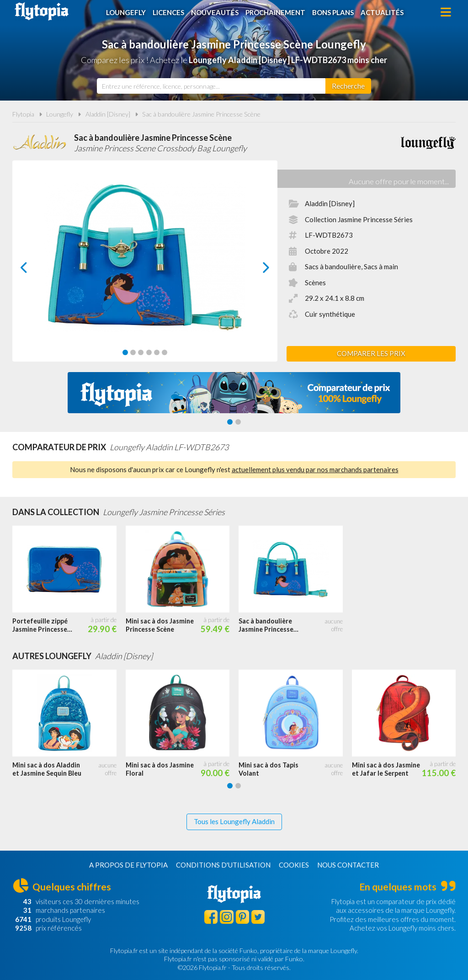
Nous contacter (348, 865)
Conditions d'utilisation (223, 865)
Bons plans (333, 12)
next (256, 270)
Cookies (294, 865)
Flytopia (42, 11)
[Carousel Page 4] (149, 352)
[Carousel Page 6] (165, 352)
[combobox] (211, 86)
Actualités (382, 12)
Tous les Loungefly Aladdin (234, 821)
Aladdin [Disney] (108, 114)
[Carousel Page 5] (157, 352)
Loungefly (126, 12)
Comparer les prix (371, 353)
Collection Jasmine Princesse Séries (359, 219)
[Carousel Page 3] (141, 352)
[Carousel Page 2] (133, 352)
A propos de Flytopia (128, 865)
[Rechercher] (348, 86)
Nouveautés (215, 12)
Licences (168, 12)
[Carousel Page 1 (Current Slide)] (125, 352)
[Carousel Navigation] (145, 267)
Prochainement (275, 12)
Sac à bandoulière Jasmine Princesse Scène (201, 114)
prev (34, 270)
